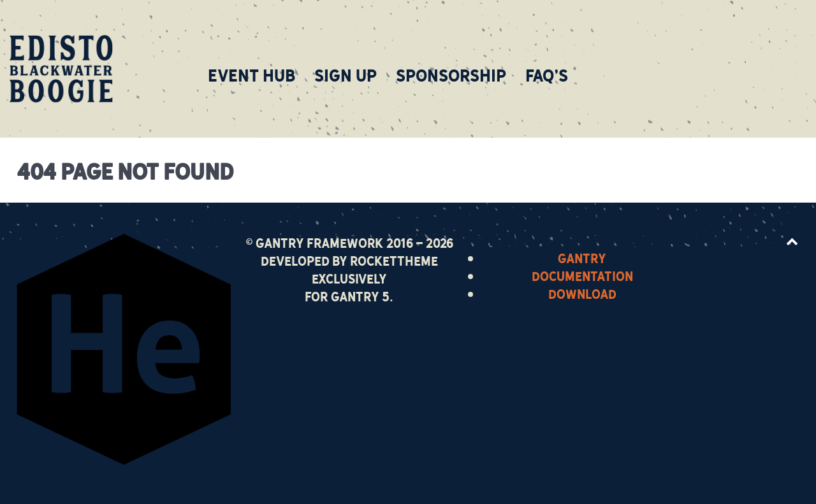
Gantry (582, 257)
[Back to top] (792, 241)
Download (582, 293)
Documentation (582, 275)
